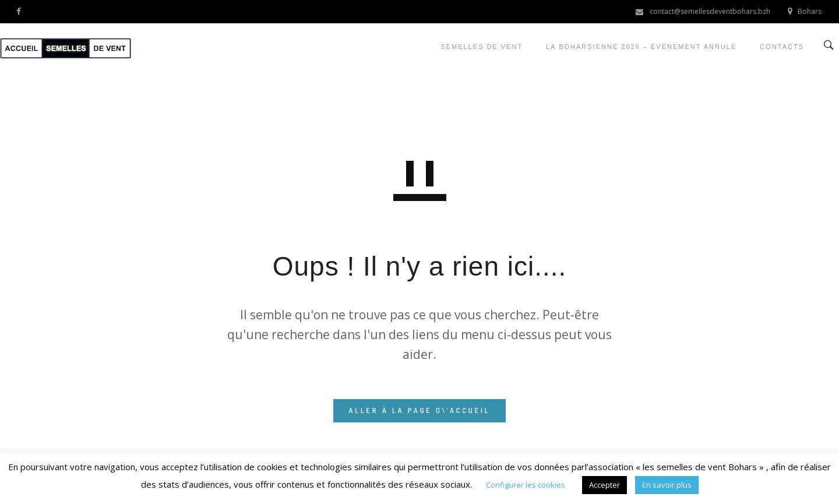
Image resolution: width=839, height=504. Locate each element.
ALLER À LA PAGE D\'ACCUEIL (419, 410)
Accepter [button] (604, 485)
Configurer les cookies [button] (526, 485)
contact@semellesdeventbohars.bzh (710, 11)
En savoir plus (667, 485)
